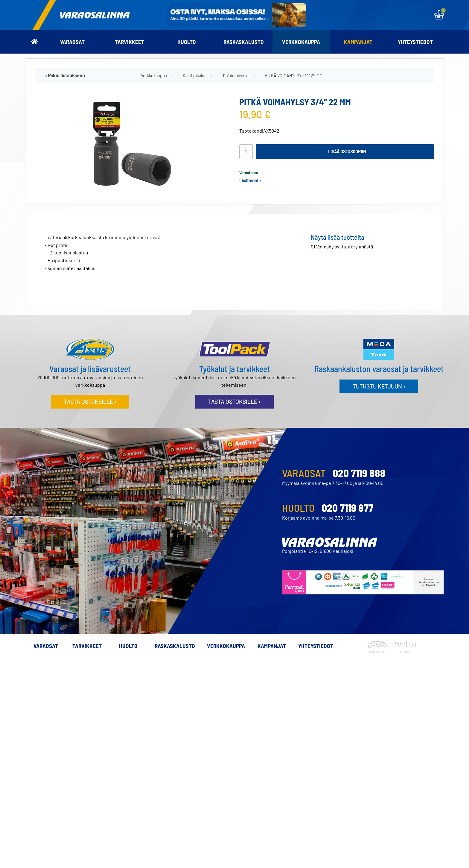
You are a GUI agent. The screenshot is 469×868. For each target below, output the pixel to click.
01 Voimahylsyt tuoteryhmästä (342, 246)
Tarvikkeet (130, 42)
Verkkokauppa (301, 42)
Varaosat (72, 42)
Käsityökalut (194, 76)
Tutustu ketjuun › (379, 386)
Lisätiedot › (250, 181)
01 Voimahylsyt (235, 76)
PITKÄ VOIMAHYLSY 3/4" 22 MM (294, 76)
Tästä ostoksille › (90, 402)
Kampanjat (358, 42)
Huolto (187, 42)
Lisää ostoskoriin (347, 152)
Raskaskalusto (244, 42)
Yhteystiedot (415, 42)
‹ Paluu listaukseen (65, 75)
